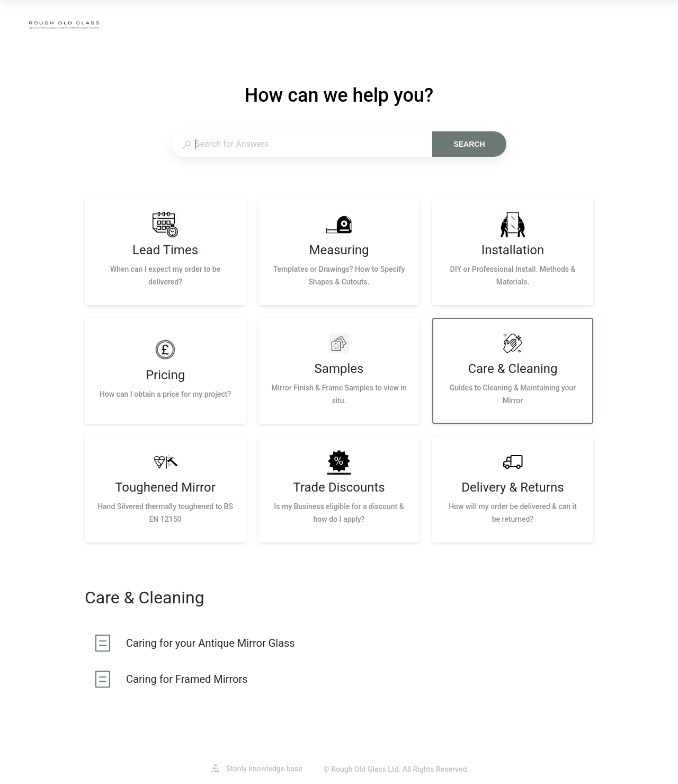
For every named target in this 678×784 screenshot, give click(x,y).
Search (469, 144)
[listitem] (165, 252)
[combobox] (302, 144)
